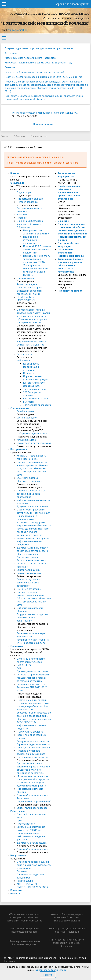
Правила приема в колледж (32, 462)
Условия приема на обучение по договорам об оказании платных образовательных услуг (33, 470)
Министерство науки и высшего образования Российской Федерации (67, 943)
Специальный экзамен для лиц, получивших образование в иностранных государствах (71, 265)
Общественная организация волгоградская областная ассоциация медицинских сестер (24, 917)
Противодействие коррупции (68, 245)
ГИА (19, 668)
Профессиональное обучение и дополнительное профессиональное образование (69, 192)
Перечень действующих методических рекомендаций (34, 72)
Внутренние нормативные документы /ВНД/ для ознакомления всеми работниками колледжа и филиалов (31, 833)
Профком (22, 218)
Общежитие (23, 227)
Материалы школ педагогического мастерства (30, 58)
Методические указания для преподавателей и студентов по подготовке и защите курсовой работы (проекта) (33, 781)
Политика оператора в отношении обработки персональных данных (29, 291)
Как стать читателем (35, 383)
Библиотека (23, 360)
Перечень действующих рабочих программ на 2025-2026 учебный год (44, 77)
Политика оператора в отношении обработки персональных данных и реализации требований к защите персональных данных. (72, 232)
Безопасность (24, 354)
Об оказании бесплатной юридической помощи (30, 222)
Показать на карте (46, 124)
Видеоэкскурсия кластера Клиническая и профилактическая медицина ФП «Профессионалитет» (33, 638)
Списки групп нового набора (32, 808)
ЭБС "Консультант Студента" (33, 394)
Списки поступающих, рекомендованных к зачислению (29, 582)
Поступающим (19, 449)
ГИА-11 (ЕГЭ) (24, 665)
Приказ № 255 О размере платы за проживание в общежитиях (37, 249)
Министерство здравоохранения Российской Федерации (67, 930)
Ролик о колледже (27, 284)
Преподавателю (26, 824)
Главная (5, 136)
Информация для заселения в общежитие (36, 232)
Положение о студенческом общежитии (31, 240)
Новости (15, 893)
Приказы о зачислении (29, 589)
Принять (48, 975)
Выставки (28, 402)
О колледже (17, 183)
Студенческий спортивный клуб (34, 801)
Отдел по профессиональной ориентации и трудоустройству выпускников (34, 865)
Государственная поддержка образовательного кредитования (33, 617)
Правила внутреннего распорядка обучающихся (31, 752)
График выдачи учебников (31, 368)
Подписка (29, 373)
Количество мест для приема (33, 538)
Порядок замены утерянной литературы (36, 378)
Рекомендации (25, 881)
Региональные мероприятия (66, 175)
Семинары (10, 67)
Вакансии (22, 214)
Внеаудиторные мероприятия (33, 741)
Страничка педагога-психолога (34, 744)
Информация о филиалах (30, 199)
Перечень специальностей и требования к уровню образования (32, 494)
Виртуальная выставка (35, 398)
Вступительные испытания (31, 560)
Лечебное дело (25, 411)
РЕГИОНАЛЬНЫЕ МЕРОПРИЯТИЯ (26, 299)
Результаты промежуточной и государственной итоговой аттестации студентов (33, 678)
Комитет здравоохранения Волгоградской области (24, 930)
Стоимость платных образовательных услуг (30, 479)
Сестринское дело (27, 418)
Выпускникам (18, 855)
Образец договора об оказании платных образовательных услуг (34, 602)
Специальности (20, 408)
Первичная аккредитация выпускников (31, 876)
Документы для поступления (33, 506)
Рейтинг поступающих (29, 573)
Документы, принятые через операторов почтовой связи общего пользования (32, 551)
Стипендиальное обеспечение (33, 747)
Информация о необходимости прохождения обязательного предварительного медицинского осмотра (34, 530)
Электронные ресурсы (35, 389)
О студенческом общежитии (32, 757)
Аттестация (11, 53)
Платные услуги (25, 278)
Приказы (21, 820)
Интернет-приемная (70, 291)
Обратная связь (32, 386)
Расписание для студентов (31, 684)
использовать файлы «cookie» (51, 970)
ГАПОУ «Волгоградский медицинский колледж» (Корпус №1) (45, 113)
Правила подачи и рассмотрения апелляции (30, 594)
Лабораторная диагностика (32, 433)
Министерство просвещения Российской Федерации (24, 943)
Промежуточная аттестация (32, 671)
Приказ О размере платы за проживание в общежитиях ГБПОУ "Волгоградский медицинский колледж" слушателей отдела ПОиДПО (37, 265)
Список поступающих (28, 570)
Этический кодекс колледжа (32, 795)
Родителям (23, 798)
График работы (31, 364)
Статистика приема (27, 557)
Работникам (19, 136)
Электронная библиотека (37, 405)
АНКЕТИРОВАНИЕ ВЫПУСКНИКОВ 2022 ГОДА (32, 885)
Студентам (17, 646)
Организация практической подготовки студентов (31, 660)
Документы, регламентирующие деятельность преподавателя (39, 48)
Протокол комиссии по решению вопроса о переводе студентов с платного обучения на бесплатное (33, 768)
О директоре (24, 192)
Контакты (16, 890)
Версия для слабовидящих (72, 4)
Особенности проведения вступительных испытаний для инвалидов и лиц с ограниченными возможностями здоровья (33, 516)
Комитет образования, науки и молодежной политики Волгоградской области (67, 917)
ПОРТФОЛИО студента (30, 732)
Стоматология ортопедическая (34, 443)
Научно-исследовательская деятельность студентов (32, 343)
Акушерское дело (26, 440)
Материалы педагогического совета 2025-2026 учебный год (38, 62)
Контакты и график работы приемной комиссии (32, 457)
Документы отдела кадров (32, 843)
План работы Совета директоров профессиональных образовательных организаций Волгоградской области (44, 97)
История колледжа (27, 202)
